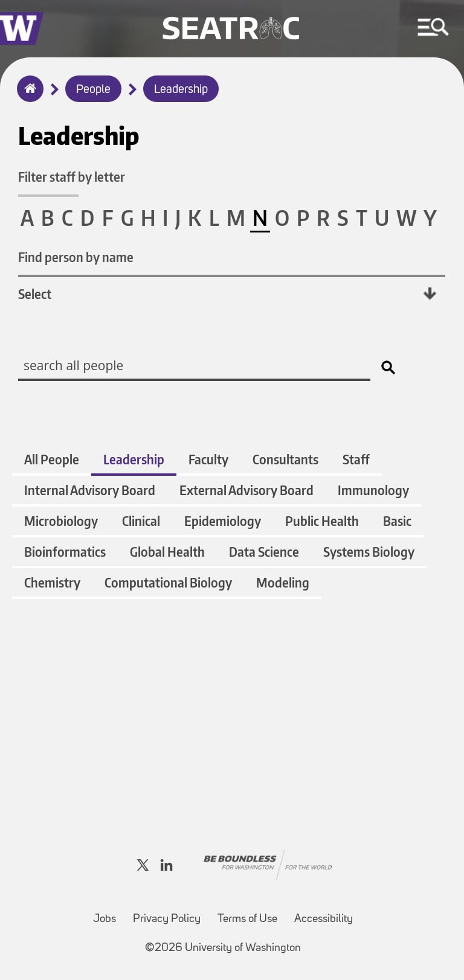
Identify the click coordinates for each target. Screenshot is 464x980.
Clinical (141, 521)
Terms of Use (247, 919)
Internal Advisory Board (90, 490)
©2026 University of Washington (223, 948)
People (93, 90)
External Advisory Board (246, 490)
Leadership (181, 90)
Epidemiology (223, 521)
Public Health (322, 521)
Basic (397, 521)
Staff (356, 459)
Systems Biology (369, 552)
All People (52, 459)
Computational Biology (168, 582)
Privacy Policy (167, 919)
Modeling (283, 582)
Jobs (105, 919)
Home (27, 97)
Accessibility (324, 919)
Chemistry (52, 582)
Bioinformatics (65, 552)
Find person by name (76, 257)
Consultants (285, 459)
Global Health (167, 552)
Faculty (208, 459)
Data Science (264, 552)
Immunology (373, 490)
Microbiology (61, 521)
